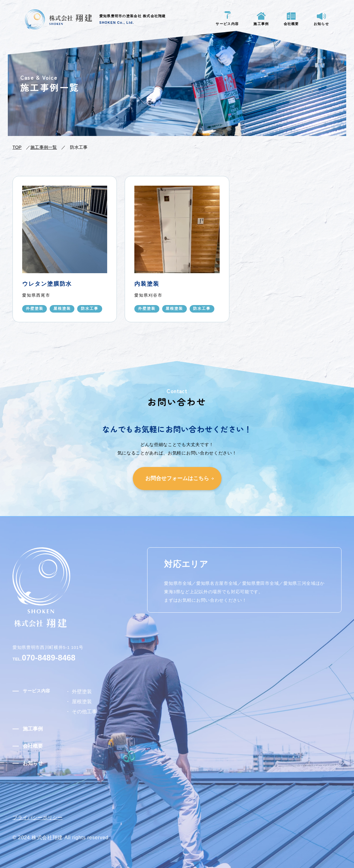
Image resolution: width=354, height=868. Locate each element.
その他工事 (95, 710)
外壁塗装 (80, 693)
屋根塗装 (80, 701)
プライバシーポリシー (41, 811)
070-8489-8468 (59, 657)
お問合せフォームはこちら (177, 476)
